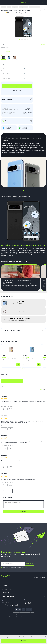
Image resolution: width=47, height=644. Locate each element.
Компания (5, 593)
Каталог (4, 585)
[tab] (20, 40)
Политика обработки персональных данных (23, 612)
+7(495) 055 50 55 (8, 600)
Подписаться (29, 564)
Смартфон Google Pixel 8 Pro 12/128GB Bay (30, 359)
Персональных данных (22, 568)
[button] (22, 190)
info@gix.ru (28, 600)
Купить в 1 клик (17, 91)
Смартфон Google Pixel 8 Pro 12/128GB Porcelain (10, 359)
